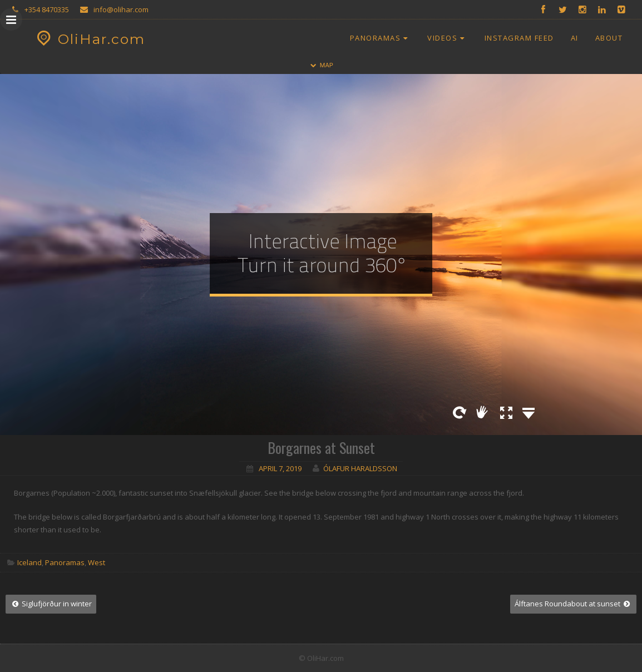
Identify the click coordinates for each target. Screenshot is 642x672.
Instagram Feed (519, 38)
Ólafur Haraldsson (360, 468)
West (97, 562)
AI (575, 38)
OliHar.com (89, 39)
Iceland (29, 562)
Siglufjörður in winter (51, 604)
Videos (447, 38)
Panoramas (381, 38)
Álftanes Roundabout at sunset (573, 604)
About (609, 38)
